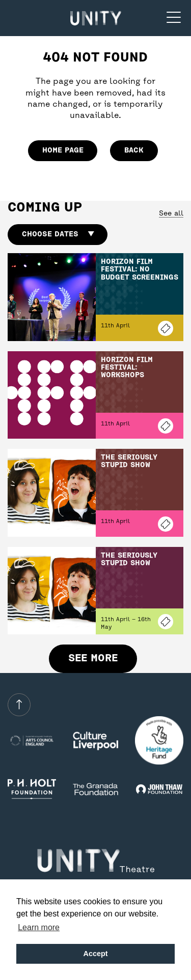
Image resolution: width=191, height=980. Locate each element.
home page (63, 150)
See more (93, 659)
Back (134, 150)
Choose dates (58, 234)
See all (171, 214)
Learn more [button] (39, 927)
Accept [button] (96, 954)
